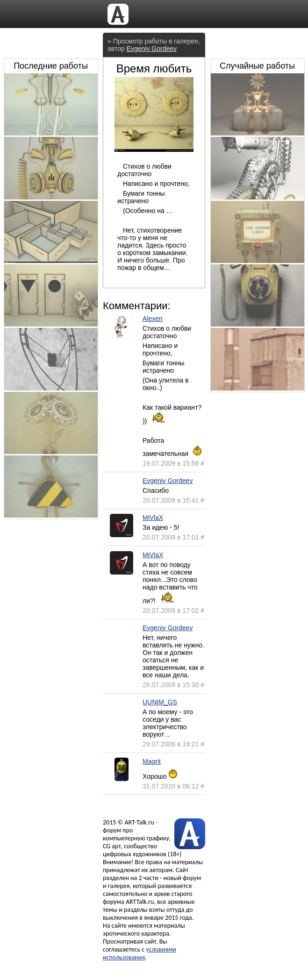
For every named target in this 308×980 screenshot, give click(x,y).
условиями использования (140, 953)
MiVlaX (153, 518)
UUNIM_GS (160, 702)
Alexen (153, 319)
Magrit (152, 761)
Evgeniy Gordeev (152, 49)
